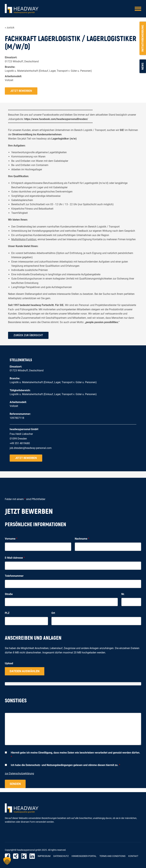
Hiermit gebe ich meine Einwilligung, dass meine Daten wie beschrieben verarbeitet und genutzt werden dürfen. (75, 755)
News (143, 66)
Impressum (44, 856)
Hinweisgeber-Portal (84, 856)
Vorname (11, 539)
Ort (53, 613)
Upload (9, 663)
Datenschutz (61, 856)
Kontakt (133, 856)
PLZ (7, 613)
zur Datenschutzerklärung (19, 773)
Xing (16, 856)
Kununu (24, 856)
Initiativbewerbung (143, 38)
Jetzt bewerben (21, 91)
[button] (7, 861)
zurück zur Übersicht (28, 335)
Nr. (123, 594)
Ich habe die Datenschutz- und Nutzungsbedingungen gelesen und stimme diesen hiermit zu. (65, 765)
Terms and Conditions (112, 856)
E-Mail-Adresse (15, 558)
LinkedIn (32, 856)
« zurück (10, 28)
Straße (9, 594)
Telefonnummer (14, 576)
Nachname (82, 539)
